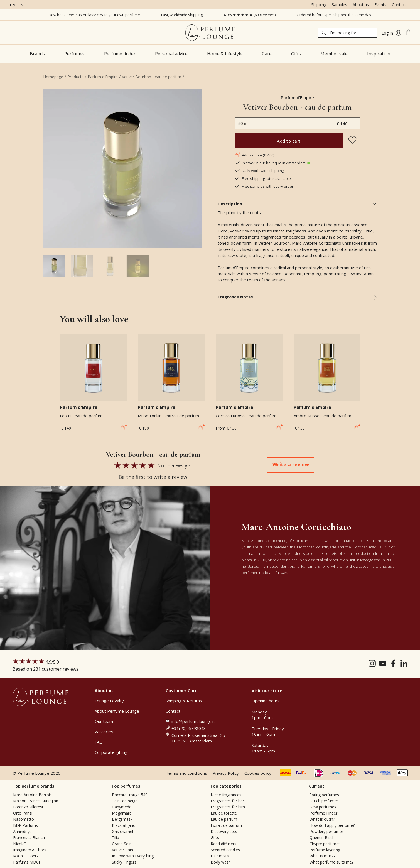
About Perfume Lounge (117, 711)
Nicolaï (19, 844)
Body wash (221, 862)
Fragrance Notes (297, 297)
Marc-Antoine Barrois (32, 795)
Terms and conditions (186, 773)
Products (75, 77)
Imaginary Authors (30, 850)
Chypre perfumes (325, 844)
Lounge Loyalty (109, 701)
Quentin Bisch (322, 838)
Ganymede (122, 807)
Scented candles (225, 850)
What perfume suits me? (331, 862)
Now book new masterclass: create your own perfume (94, 15)
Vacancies (104, 732)
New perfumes (323, 807)
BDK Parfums (25, 825)
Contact (399, 5)
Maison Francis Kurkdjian (36, 801)
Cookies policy (258, 773)
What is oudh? (322, 819)
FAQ (99, 742)
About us (361, 5)
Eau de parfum (224, 819)
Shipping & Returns (184, 701)
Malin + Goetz (26, 856)
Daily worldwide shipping (259, 171)
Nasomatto (24, 819)
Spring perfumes (324, 795)
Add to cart (289, 141)
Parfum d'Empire (103, 77)
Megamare (122, 813)
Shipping (319, 5)
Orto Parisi (23, 813)
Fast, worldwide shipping (182, 15)
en (13, 5)
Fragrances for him (228, 807)
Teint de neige (125, 801)
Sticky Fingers (124, 862)
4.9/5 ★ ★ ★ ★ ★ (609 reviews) (250, 15)
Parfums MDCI (26, 862)
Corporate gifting (111, 752)
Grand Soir (121, 844)
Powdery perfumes (327, 831)
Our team (104, 721)
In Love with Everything (133, 856)
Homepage (53, 77)
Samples (339, 5)
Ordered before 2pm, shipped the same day (334, 15)
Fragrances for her (227, 801)
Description (297, 204)
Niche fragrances (226, 795)
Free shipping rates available (263, 178)
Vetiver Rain (122, 850)
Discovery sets (224, 831)
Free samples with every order (264, 186)
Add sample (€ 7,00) (254, 155)
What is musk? (322, 856)
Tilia (116, 838)
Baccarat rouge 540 (130, 795)
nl (23, 5)
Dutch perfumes (324, 801)
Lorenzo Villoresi (28, 807)
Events (380, 5)
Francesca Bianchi (29, 838)
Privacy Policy (226, 773)
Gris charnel (122, 831)
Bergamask (122, 819)
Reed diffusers (223, 844)
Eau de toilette (224, 813)
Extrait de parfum (226, 825)
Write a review (291, 464)
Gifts (215, 838)
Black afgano (124, 825)
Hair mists (220, 856)
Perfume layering (325, 850)
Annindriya (22, 831)
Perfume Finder (323, 813)
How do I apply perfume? (332, 825)
